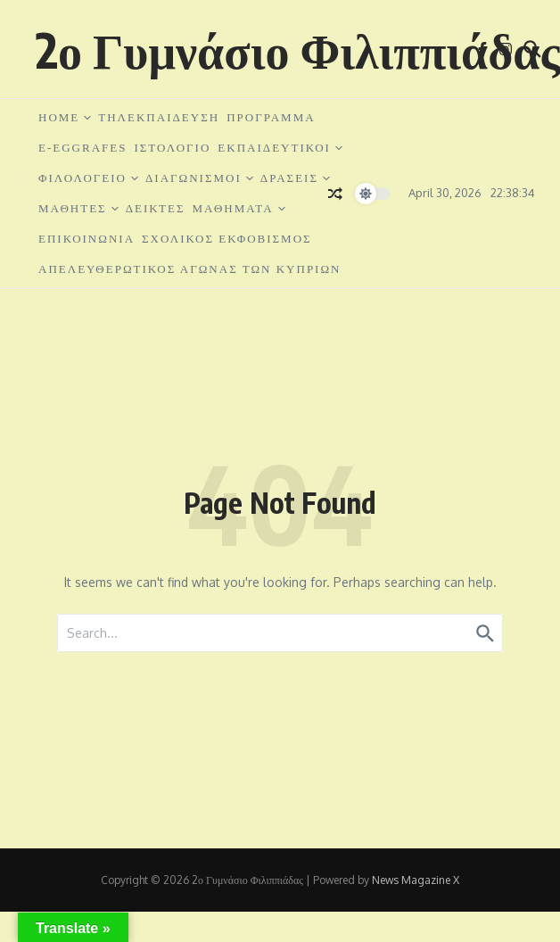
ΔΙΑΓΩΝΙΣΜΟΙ (199, 178)
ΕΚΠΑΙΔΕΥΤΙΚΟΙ (280, 148)
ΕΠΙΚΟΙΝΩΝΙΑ (86, 239)
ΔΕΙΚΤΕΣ (156, 208)
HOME (65, 117)
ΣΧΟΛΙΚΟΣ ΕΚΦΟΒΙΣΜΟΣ (227, 239)
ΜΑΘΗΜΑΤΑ (239, 208)
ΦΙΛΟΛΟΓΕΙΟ (88, 178)
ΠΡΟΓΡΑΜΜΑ (271, 117)
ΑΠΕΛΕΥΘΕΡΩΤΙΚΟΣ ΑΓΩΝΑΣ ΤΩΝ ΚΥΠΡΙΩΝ (190, 269)
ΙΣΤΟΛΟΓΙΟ (172, 148)
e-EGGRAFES (82, 148)
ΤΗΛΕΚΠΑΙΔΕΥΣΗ (159, 117)
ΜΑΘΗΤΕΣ (78, 208)
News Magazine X (416, 880)
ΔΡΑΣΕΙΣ (295, 178)
